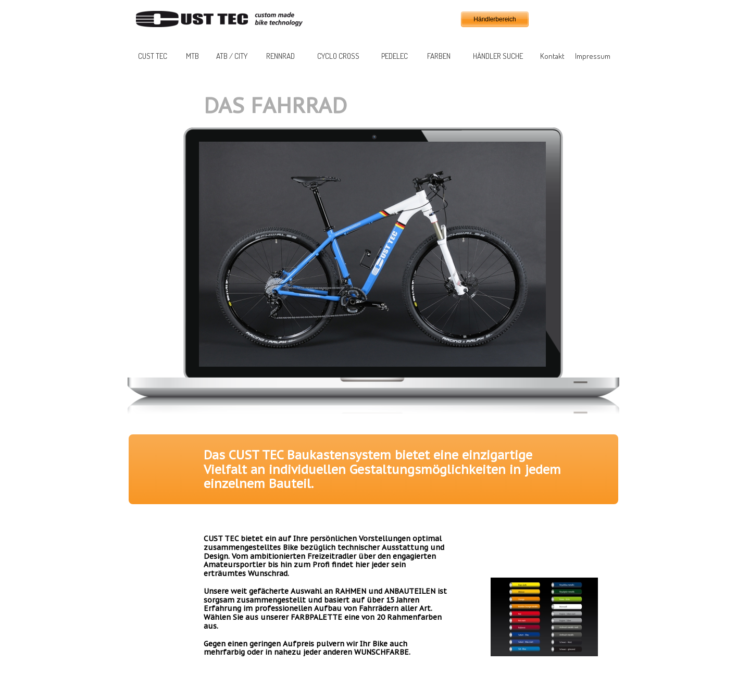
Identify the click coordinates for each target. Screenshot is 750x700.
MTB (192, 56)
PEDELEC (395, 56)
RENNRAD (280, 56)
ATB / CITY (232, 56)
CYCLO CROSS (338, 56)
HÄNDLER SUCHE (498, 56)
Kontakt (552, 56)
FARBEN (439, 56)
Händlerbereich (495, 19)
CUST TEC (153, 56)
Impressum (593, 56)
